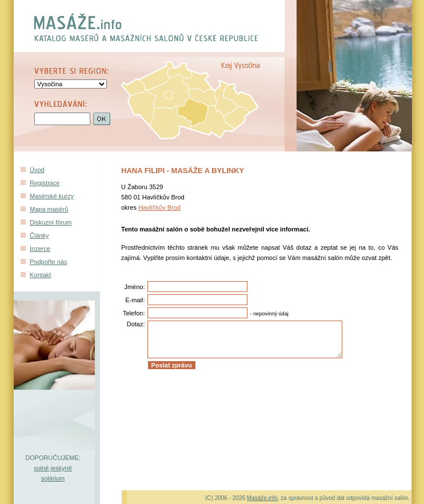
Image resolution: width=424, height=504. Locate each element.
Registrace (45, 183)
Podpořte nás (48, 262)
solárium (53, 478)
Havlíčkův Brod (159, 207)
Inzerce (40, 249)
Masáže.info (262, 498)
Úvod (37, 170)
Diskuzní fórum (51, 222)
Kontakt (40, 275)
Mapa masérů (49, 209)
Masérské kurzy (52, 196)
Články (39, 235)
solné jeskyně (53, 468)
